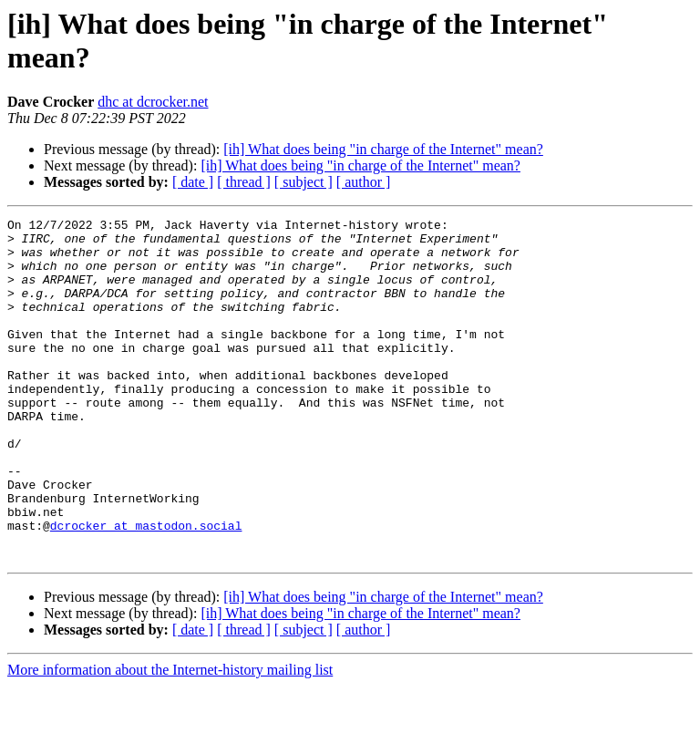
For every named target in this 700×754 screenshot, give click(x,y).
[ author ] (364, 182)
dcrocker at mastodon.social (146, 588)
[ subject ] (304, 182)
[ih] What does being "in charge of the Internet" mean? (383, 149)
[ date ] (193, 182)
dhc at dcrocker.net (153, 102)
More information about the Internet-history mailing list (170, 738)
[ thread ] (244, 182)
